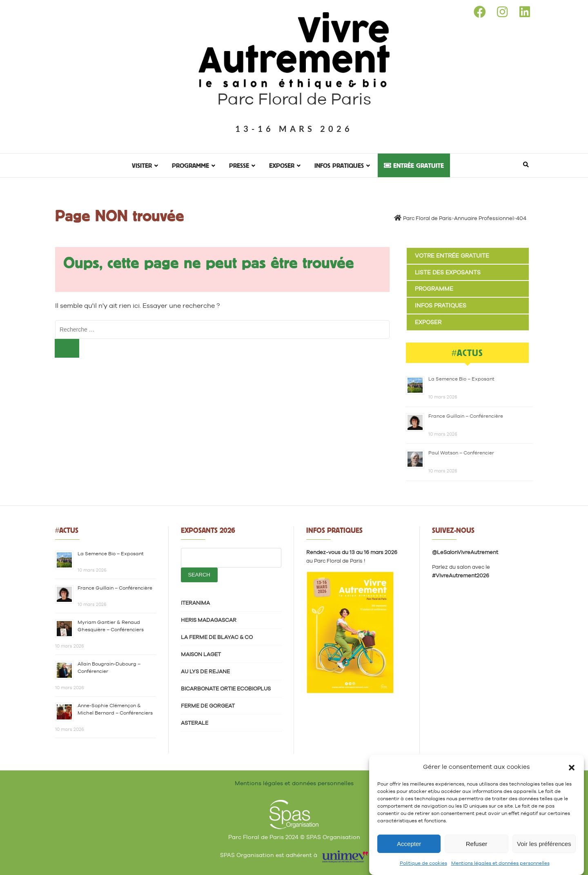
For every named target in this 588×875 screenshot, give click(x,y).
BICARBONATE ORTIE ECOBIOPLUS (226, 689)
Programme (190, 165)
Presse (239, 165)
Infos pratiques (339, 165)
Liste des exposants (448, 272)
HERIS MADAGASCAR (209, 620)
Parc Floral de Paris (294, 99)
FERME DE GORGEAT (208, 706)
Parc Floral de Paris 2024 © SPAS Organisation (294, 837)
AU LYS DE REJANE (205, 671)
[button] (572, 767)
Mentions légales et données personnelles (500, 863)
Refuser (477, 844)
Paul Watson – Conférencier (461, 453)
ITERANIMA (195, 603)
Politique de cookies (423, 863)
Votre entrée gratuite (452, 256)
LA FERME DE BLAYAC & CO (217, 637)
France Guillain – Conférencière (466, 416)
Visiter (142, 165)
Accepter (409, 844)
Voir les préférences (544, 844)
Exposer (282, 165)
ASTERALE (195, 723)
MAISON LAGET (201, 654)
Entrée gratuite (414, 165)
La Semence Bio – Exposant (461, 379)
